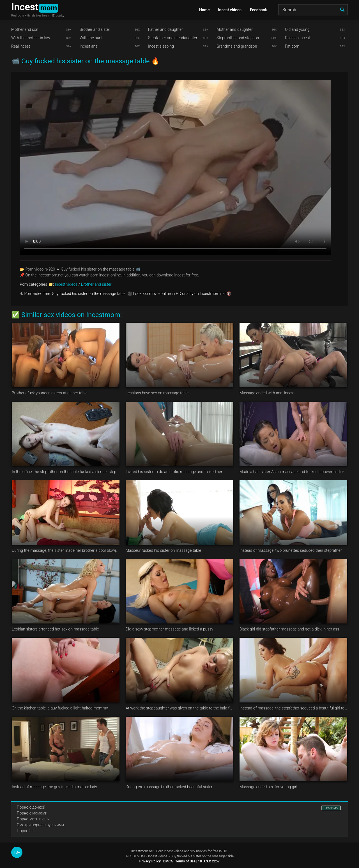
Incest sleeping (161, 46)
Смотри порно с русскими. (41, 825)
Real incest (21, 46)
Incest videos (230, 10)
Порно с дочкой (31, 807)
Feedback (258, 10)
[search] (342, 10)
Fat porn (292, 46)
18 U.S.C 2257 (209, 861)
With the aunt (91, 38)
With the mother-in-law (31, 38)
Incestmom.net (142, 851)
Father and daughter (165, 29)
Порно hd (25, 831)
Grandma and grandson (237, 46)
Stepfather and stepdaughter (173, 38)
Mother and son (25, 29)
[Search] (313, 10)
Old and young (297, 29)
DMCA (168, 861)
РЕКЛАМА (331, 808)
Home (204, 10)
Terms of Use (185, 861)
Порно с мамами (32, 813)
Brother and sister (95, 29)
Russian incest (297, 38)
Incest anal (89, 46)
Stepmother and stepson (238, 38)
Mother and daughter (235, 29)
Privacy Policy (150, 861)
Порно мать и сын (33, 819)
